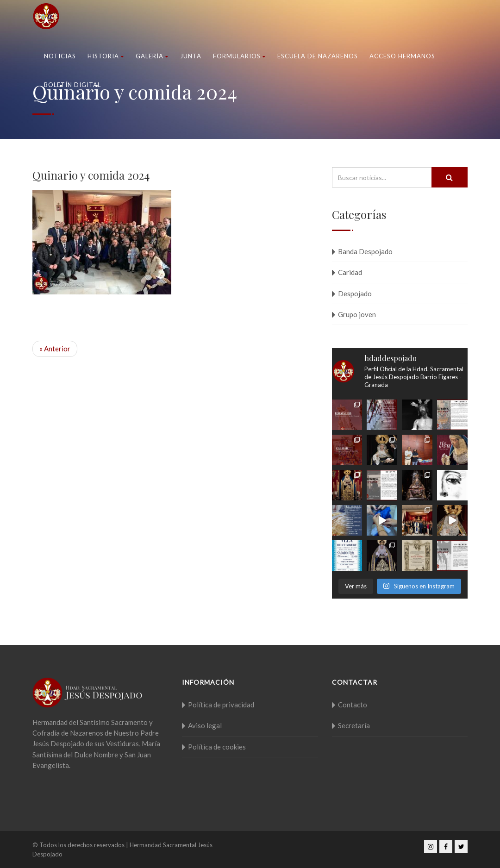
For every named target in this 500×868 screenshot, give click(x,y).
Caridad (350, 272)
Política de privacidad (221, 705)
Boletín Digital (72, 85)
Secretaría (354, 725)
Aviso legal (205, 725)
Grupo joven (357, 314)
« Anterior (55, 349)
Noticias (60, 56)
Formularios (239, 56)
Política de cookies (217, 747)
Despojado (355, 293)
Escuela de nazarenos (318, 56)
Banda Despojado (365, 251)
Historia (106, 56)
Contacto (353, 705)
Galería (152, 56)
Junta (191, 56)
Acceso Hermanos (402, 56)
